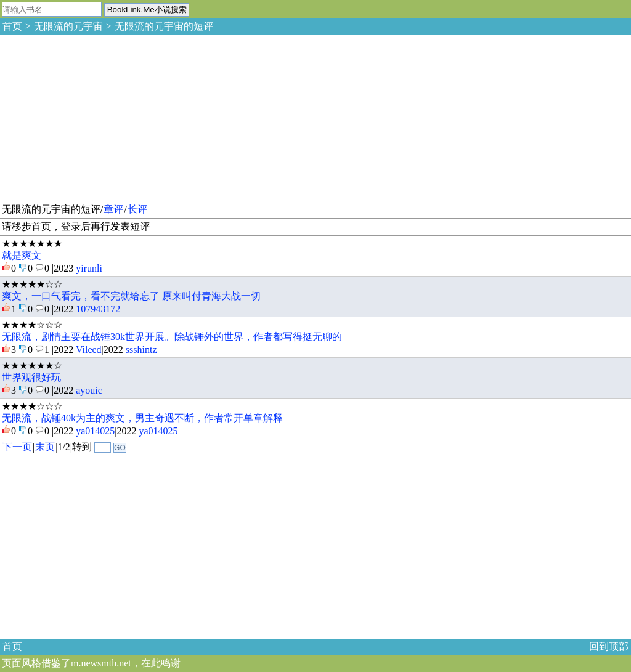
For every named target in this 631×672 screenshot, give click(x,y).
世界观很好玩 (31, 377)
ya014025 (95, 431)
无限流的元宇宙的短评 (164, 26)
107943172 (98, 309)
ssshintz (141, 350)
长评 (137, 209)
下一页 (17, 447)
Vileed (89, 350)
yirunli (89, 268)
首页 (12, 26)
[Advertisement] (92, 117)
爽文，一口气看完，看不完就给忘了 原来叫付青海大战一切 (131, 296)
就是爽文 (22, 255)
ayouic (89, 390)
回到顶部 (609, 646)
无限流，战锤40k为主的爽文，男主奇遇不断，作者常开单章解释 (142, 418)
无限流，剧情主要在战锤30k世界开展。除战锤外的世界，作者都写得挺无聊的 (172, 337)
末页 (45, 447)
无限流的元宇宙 (68, 26)
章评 (113, 209)
